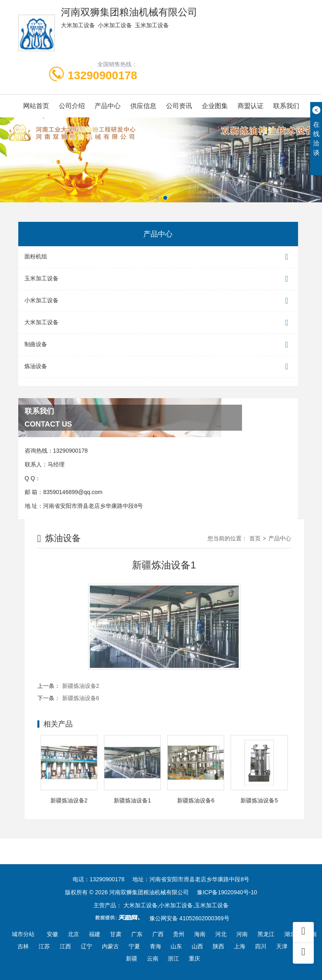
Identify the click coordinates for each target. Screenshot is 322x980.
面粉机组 (158, 257)
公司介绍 (72, 106)
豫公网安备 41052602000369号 (189, 918)
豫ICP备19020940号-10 (227, 892)
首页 (255, 538)
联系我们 (286, 106)
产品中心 (108, 106)
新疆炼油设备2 (81, 686)
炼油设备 (158, 367)
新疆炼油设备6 (81, 698)
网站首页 (36, 106)
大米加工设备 (158, 323)
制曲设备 (158, 345)
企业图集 (215, 106)
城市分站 (23, 934)
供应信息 (143, 106)
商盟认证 (251, 106)
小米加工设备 (158, 301)
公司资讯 (179, 106)
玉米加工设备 (158, 279)
